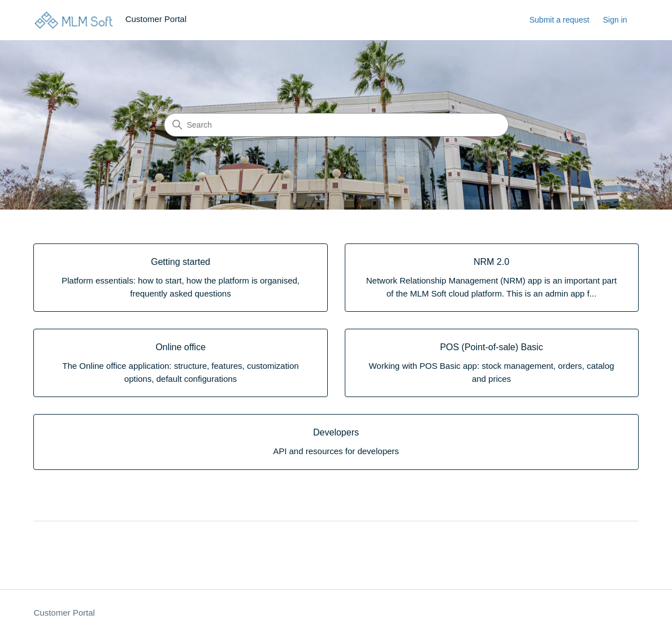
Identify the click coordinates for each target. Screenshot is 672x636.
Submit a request (560, 20)
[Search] (336, 125)
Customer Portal (64, 613)
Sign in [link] (615, 20)
